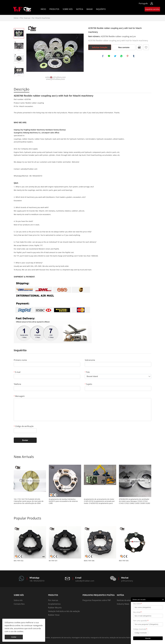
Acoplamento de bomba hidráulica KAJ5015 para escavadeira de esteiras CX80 (63, 501)
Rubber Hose (54, 615)
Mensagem (19, 396)
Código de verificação (24, 426)
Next (19, 79)
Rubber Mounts (55, 608)
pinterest (128, 56)
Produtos (54, 9)
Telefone (17, 384)
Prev (19, 25)
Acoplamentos (54, 604)
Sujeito (88, 384)
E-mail (17, 372)
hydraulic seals (51, 139)
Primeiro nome (20, 360)
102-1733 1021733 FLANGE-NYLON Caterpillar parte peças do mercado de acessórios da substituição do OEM (29, 501)
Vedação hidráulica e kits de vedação (64, 611)
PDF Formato (139, 47)
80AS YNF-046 (89, 561)
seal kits (63, 139)
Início (43, 9)
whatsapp (122, 56)
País (87, 372)
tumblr (134, 56)
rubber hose (39, 139)
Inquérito (101, 9)
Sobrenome (90, 360)
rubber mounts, (28, 139)
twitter (115, 56)
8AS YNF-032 (19, 561)
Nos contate (124, 47)
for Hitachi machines (41, 18)
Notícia (80, 9)
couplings (17, 139)
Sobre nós (68, 9)
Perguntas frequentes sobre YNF (97, 600)
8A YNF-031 (53, 561)
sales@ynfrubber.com (29, 169)
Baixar (90, 9)
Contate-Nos (19, 604)
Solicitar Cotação (100, 47)
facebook (103, 56)
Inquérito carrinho (152, 9)
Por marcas (25, 18)
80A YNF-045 (124, 561)
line (109, 56)
